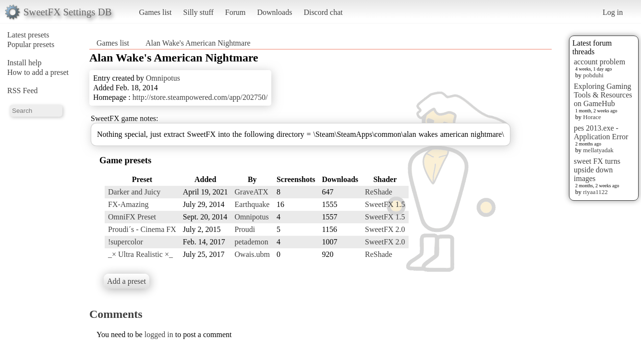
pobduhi (593, 75)
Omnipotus (163, 78)
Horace (592, 117)
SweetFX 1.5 (385, 204)
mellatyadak (598, 150)
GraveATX (252, 192)
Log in (613, 12)
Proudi (245, 229)
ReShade (379, 192)
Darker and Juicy (134, 192)
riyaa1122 (595, 192)
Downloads (274, 12)
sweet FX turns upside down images (597, 170)
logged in (159, 334)
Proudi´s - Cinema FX (142, 229)
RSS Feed (23, 91)
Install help (24, 63)
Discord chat (323, 12)
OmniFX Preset (132, 217)
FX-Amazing (128, 204)
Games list (156, 12)
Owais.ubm (252, 254)
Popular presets (31, 44)
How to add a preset (38, 72)
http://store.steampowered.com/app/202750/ (200, 97)
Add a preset (127, 281)
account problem (599, 62)
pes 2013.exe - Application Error (601, 132)
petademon (252, 242)
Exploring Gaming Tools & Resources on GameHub (603, 95)
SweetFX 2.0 (385, 229)
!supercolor (126, 242)
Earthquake (252, 204)
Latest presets (28, 35)
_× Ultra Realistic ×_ (140, 254)
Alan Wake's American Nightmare (198, 43)
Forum (236, 12)
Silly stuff (199, 12)
